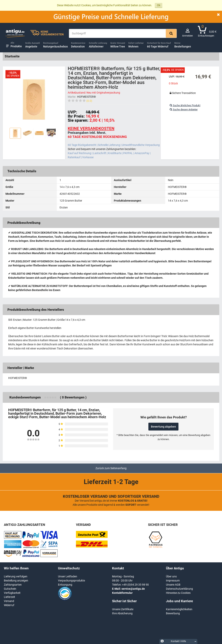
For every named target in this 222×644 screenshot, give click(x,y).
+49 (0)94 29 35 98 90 (135, 585)
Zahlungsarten (13, 585)
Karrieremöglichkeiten (179, 609)
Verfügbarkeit (12, 593)
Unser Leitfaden (68, 576)
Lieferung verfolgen (16, 576)
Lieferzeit (9, 597)
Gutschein (10, 589)
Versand (9, 601)
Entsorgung (65, 585)
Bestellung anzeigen (16, 581)
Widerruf (9, 605)
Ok (159, 5)
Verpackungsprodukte (71, 581)
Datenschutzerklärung (179, 589)
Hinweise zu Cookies (178, 593)
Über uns (171, 576)
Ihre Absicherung (122, 613)
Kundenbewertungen (25, 397)
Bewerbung (173, 613)
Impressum (173, 581)
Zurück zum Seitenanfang (111, 468)
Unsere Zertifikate (123, 609)
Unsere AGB (173, 585)
